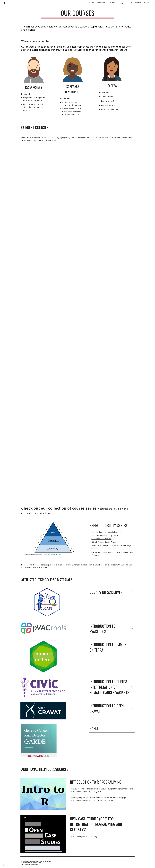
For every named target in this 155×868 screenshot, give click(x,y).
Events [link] (113, 3)
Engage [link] (121, 3)
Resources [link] (101, 3)
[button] (153, 3)
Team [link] (130, 3)
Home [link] (92, 3)
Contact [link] (138, 3)
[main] (77, 14)
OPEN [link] (146, 3)
